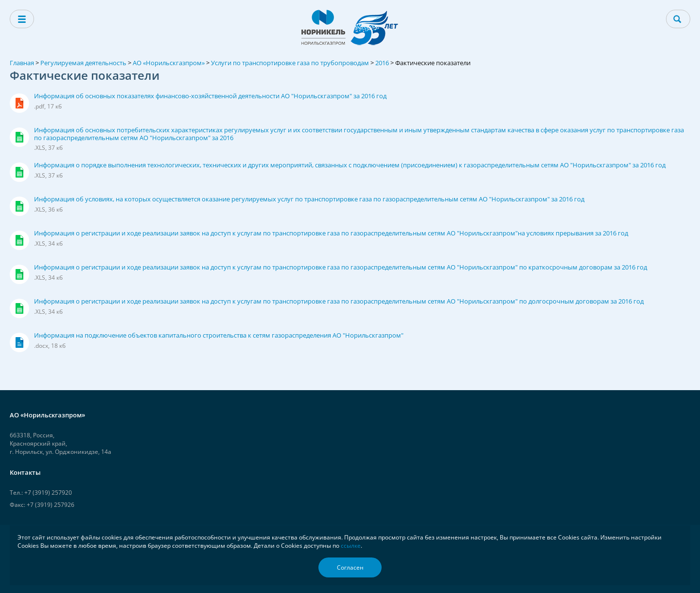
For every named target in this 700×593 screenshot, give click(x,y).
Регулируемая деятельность (83, 63)
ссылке (351, 546)
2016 (382, 63)
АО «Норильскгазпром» (169, 63)
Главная (22, 63)
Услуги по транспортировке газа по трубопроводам (290, 63)
